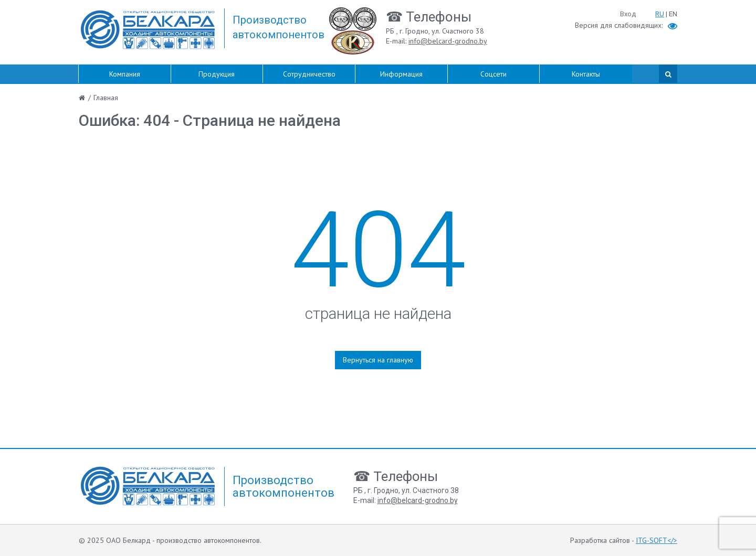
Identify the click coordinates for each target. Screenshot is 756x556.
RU (660, 14)
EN (673, 14)
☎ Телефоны (429, 17)
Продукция (217, 74)
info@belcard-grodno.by (448, 41)
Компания (125, 74)
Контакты (586, 74)
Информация (401, 74)
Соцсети (493, 74)
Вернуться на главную (378, 360)
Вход (628, 14)
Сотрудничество (309, 74)
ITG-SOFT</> (657, 540)
